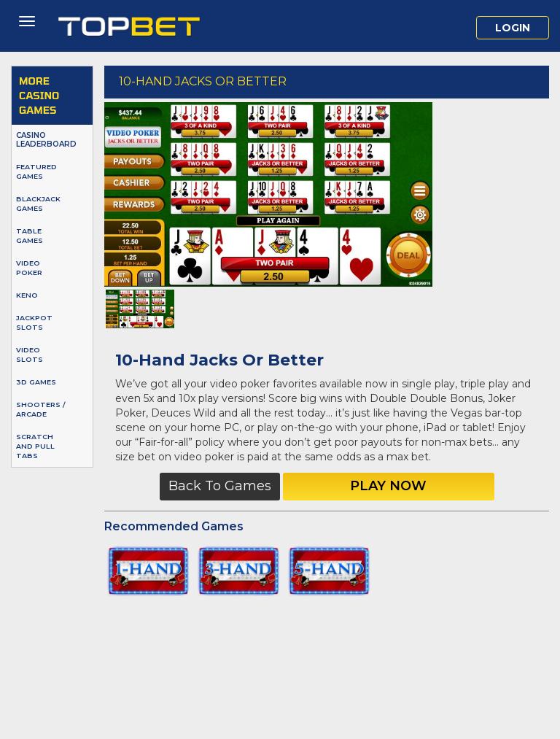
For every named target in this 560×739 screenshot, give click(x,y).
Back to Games (220, 486)
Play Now (388, 486)
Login (513, 28)
